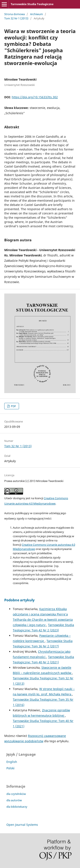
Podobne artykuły (19, 600)
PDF (13, 406)
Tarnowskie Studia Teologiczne (32, 4)
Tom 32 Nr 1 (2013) (16, 18)
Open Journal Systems (22, 825)
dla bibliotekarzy (17, 807)
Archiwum (36, 14)
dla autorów (14, 800)
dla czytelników (16, 794)
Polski (10, 768)
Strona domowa (15, 14)
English (12, 762)
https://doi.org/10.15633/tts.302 (35, 97)
